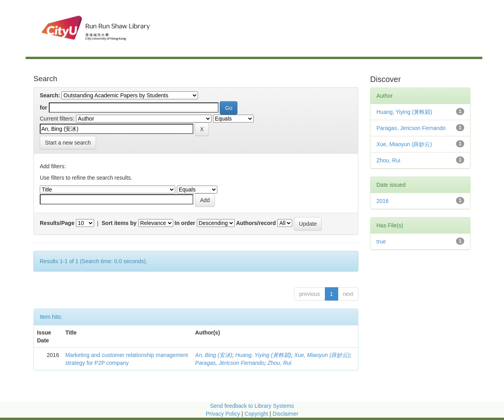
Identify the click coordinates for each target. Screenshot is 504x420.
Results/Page (57, 223)
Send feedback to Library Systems (252, 406)
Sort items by (119, 223)
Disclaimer (285, 414)
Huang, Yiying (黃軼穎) (263, 355)
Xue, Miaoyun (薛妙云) (322, 355)
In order (185, 223)
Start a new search (68, 143)
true (381, 242)
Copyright (257, 414)
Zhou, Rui (279, 363)
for (44, 108)
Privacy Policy (223, 414)
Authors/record (256, 223)
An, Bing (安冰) (214, 355)
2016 (383, 201)
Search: (50, 95)
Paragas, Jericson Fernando (230, 363)
